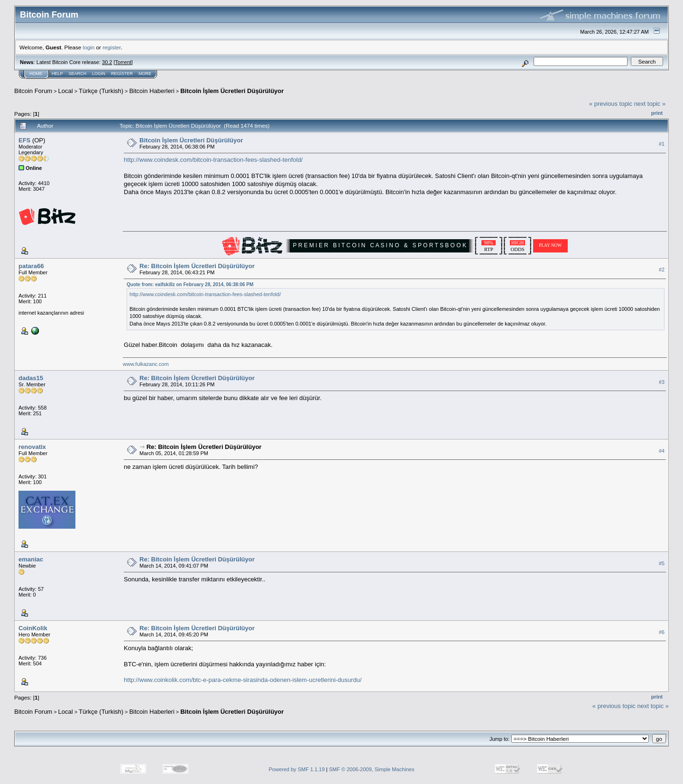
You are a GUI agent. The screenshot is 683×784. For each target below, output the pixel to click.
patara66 (31, 266)
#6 (662, 632)
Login (99, 74)
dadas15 (31, 378)
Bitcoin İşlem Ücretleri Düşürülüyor (232, 91)
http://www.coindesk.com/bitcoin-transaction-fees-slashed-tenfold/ (213, 160)
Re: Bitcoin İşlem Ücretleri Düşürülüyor (197, 266)
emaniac (31, 559)
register (111, 47)
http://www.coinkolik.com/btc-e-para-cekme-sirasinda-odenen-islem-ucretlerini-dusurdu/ (243, 680)
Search (78, 74)
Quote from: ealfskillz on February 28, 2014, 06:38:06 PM (190, 285)
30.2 (107, 62)
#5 (662, 563)
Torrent (123, 62)
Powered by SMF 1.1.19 (297, 769)
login (89, 47)
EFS (24, 140)
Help (57, 74)
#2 (662, 270)
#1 (662, 144)
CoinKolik (33, 628)
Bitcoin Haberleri (152, 91)
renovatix (32, 447)
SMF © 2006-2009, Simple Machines (372, 769)
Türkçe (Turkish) (101, 91)
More (145, 74)
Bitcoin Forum (33, 91)
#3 (662, 382)
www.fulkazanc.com (146, 364)
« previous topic (611, 104)
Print (657, 113)
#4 (662, 451)
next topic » (650, 104)
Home (36, 74)
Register (122, 74)
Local (66, 91)
